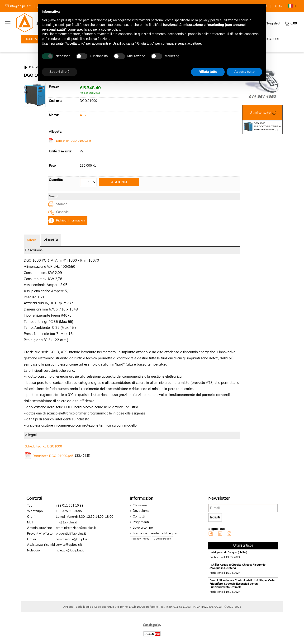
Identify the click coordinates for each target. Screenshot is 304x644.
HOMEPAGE (33, 40)
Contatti (138, 522)
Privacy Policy (140, 544)
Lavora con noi (142, 533)
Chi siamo (139, 511)
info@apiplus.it (20, 6)
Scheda (32, 246)
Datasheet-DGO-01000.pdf (74, 146)
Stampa (62, 210)
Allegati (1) (51, 245)
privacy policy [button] (209, 20)
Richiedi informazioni (71, 226)
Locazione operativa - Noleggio (154, 539)
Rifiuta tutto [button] (208, 72)
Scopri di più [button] (59, 72)
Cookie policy (152, 630)
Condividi (63, 217)
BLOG (278, 6)
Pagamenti (140, 528)
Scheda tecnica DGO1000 (43, 452)
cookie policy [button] (111, 29)
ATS (83, 121)
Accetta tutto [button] (244, 72)
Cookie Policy (162, 544)
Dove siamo (140, 517)
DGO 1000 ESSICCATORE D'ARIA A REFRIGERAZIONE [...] (262, 132)
